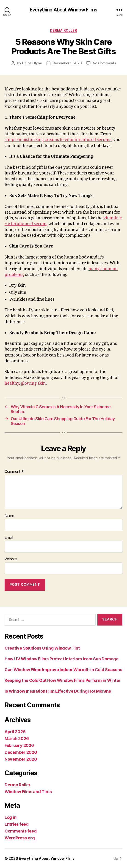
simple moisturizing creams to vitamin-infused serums (58, 140)
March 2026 (17, 739)
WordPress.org (20, 838)
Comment (14, 472)
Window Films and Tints (28, 792)
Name (9, 516)
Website (11, 559)
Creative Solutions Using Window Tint (42, 648)
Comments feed (21, 831)
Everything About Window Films (63, 10)
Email (9, 538)
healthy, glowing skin (25, 383)
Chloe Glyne (32, 63)
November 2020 (21, 759)
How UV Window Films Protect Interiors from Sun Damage (62, 659)
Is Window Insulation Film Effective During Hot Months (58, 691)
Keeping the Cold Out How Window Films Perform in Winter (63, 680)
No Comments (104, 63)
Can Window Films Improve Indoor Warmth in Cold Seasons (63, 670)
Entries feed (17, 824)
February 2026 (19, 745)
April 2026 (15, 732)
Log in (10, 817)
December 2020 (21, 752)
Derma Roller (63, 30)
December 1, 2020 (67, 63)
